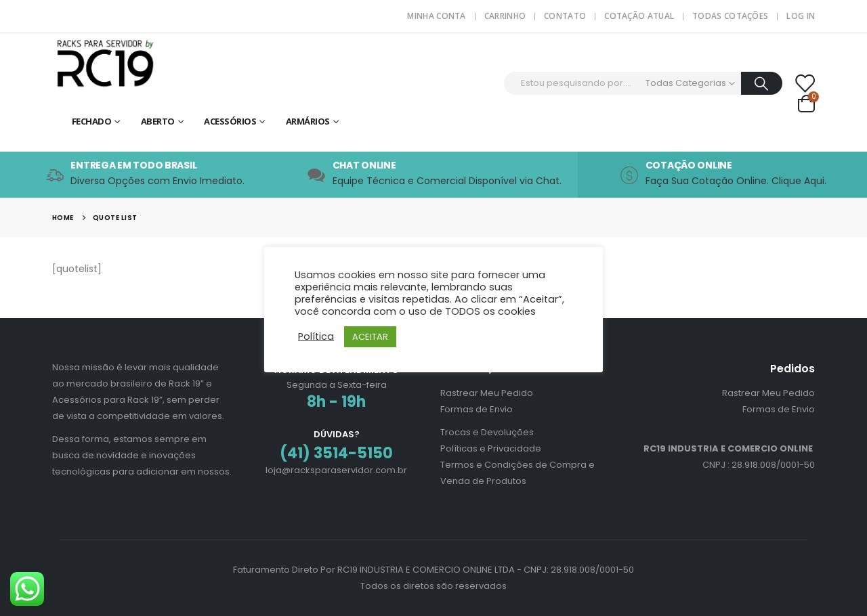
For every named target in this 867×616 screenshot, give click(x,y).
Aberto (158, 121)
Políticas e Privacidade (491, 448)
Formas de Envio (477, 409)
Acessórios (230, 121)
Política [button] (316, 336)
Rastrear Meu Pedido (487, 393)
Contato (565, 16)
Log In (801, 16)
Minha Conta (436, 16)
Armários (308, 121)
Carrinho (505, 16)
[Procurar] (762, 83)
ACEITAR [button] (370, 337)
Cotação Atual (639, 16)
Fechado (92, 121)
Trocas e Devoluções (487, 432)
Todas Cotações (730, 16)
